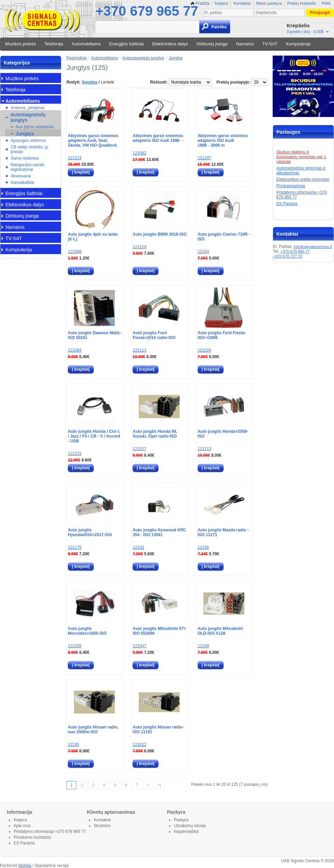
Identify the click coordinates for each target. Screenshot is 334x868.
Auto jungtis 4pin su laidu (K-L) (93, 237)
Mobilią (25, 866)
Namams (245, 44)
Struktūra (102, 826)
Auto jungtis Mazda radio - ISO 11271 (223, 532)
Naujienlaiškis (186, 832)
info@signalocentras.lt (313, 247)
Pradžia (200, 3)
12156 (203, 547)
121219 (139, 247)
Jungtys (25, 134)
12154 (203, 252)
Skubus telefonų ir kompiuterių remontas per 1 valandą (301, 157)
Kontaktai (242, 3)
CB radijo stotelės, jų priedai (29, 149)
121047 (139, 646)
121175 (75, 547)
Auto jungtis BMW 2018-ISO (160, 234)
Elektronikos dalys (170, 44)
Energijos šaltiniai (127, 44)
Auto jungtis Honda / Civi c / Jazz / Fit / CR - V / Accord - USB (94, 436)
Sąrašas (90, 82)
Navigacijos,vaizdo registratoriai (27, 167)
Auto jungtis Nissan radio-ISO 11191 (158, 730)
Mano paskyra (269, 3)
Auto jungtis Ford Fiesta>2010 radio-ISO (154, 335)
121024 (204, 350)
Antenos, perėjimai (27, 108)
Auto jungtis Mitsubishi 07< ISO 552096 (159, 631)
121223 (75, 454)
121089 (75, 252)
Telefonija (54, 44)
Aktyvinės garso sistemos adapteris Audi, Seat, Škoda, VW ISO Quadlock (93, 141)
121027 (139, 449)
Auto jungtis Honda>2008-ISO (223, 434)
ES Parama (287, 204)
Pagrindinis (77, 58)
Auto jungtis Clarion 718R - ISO (224, 237)
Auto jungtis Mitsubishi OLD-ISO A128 (220, 631)
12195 (73, 745)
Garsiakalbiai (22, 182)
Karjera (222, 3)
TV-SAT (270, 44)
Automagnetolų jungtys (28, 117)
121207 (204, 158)
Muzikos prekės (20, 44)
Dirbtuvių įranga (212, 44)
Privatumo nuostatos (32, 837)
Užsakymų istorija (190, 826)
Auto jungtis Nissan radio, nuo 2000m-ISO (93, 730)
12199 (203, 646)
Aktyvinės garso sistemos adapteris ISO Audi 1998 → (158, 138)
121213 (75, 158)
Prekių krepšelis (302, 3)
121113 (204, 449)
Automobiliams (86, 44)
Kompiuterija (298, 44)
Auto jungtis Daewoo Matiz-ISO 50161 (95, 335)
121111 (139, 350)
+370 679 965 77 (147, 11)
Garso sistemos (25, 158)
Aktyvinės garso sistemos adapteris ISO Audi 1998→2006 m (223, 141)
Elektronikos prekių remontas (303, 179)
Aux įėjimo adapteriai (35, 127)
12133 (138, 547)
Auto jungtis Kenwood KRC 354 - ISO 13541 (159, 532)
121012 (139, 745)
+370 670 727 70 (288, 256)
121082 (139, 153)
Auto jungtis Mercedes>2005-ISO (87, 631)
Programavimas (291, 186)
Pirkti (326, 3)
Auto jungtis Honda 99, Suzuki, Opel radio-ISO (155, 434)
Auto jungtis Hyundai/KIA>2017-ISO (90, 532)
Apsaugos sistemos (28, 141)
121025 (75, 646)
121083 (75, 350)
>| (160, 785)
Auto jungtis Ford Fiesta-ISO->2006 (222, 335)
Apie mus (22, 826)
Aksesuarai (21, 176)
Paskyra (181, 820)
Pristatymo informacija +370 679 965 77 (50, 832)
